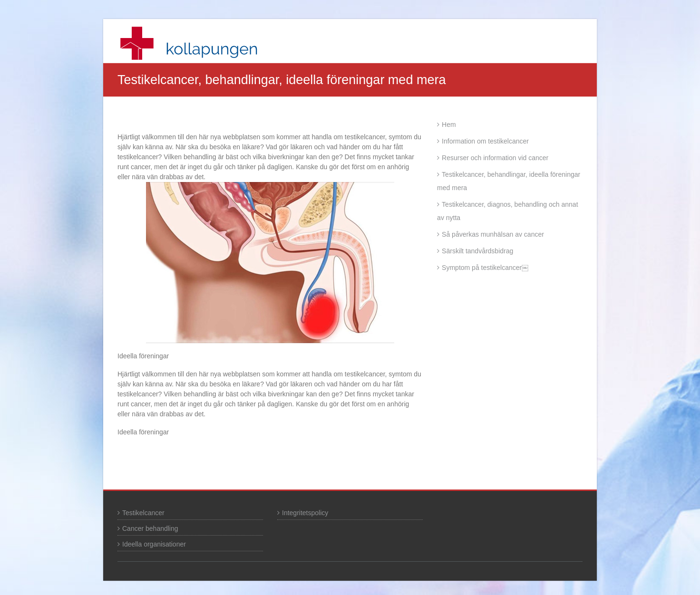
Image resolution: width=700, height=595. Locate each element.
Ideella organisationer (154, 544)
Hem (449, 125)
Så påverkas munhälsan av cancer (493, 234)
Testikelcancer (143, 513)
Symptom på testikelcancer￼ (485, 268)
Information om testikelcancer (485, 141)
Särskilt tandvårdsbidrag (477, 251)
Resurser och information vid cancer (495, 158)
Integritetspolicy (305, 513)
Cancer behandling (150, 528)
